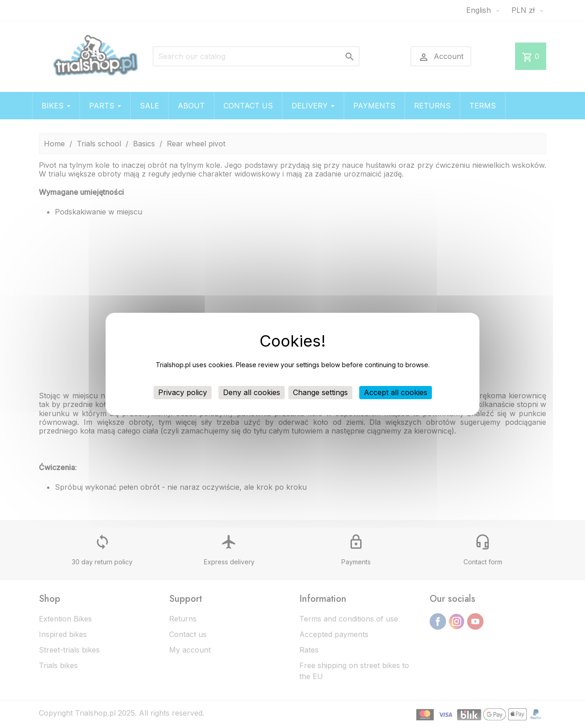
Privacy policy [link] (183, 392)
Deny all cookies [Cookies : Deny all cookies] (252, 392)
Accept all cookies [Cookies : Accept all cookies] (396, 392)
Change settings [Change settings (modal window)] (320, 392)
